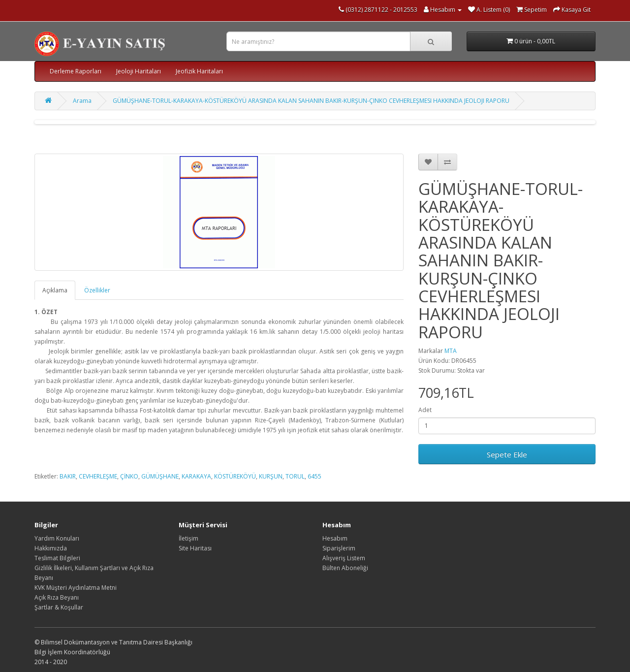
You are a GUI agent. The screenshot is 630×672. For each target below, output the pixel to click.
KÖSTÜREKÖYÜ (235, 476)
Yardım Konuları (57, 538)
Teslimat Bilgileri (57, 558)
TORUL (295, 476)
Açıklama (55, 290)
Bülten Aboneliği (345, 568)
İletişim (189, 538)
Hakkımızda (51, 548)
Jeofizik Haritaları (199, 71)
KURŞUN (271, 476)
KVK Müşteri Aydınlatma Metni (76, 588)
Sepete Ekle (507, 454)
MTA (451, 351)
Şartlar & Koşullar (59, 607)
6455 (315, 476)
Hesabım (335, 538)
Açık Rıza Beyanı (57, 597)
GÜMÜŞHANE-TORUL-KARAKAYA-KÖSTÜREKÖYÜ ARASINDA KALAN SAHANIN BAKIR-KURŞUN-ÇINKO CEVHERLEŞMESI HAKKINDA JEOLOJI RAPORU (311, 101)
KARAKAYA (196, 476)
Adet (425, 410)
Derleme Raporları (76, 71)
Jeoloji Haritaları (139, 71)
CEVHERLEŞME (98, 476)
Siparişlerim (339, 548)
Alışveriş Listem (344, 558)
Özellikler (97, 290)
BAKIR (68, 476)
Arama (82, 101)
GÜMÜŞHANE (160, 476)
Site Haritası (195, 548)
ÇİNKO (129, 476)
